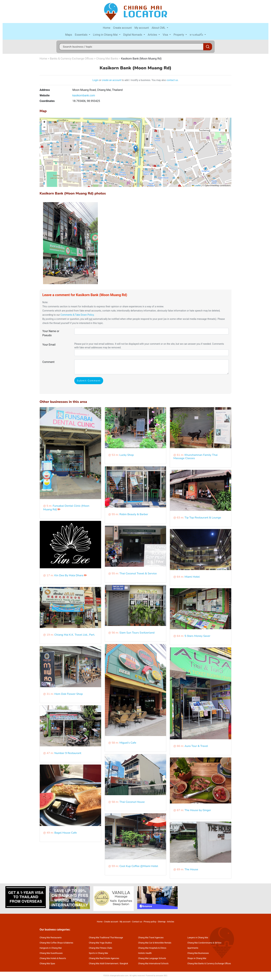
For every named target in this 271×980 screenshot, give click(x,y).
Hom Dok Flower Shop (68, 694)
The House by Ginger (198, 810)
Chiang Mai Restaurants (51, 938)
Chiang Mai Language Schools (152, 958)
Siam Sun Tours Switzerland (137, 633)
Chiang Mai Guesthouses (51, 953)
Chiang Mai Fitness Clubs (101, 948)
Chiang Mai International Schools (153, 964)
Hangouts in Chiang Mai (51, 948)
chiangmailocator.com (119, 976)
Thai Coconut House (132, 802)
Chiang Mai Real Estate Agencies (104, 958)
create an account (111, 80)
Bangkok (124, 964)
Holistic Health (145, 953)
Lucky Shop (127, 455)
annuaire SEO (162, 976)
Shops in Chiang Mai (197, 958)
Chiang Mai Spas (47, 964)
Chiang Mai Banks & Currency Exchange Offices (209, 964)
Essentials (81, 35)
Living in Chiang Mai (106, 35)
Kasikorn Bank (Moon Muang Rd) (141, 59)
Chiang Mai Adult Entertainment (104, 964)
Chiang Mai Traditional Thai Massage (106, 938)
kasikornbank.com (84, 95)
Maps (69, 35)
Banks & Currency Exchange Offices (72, 59)
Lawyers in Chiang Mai (198, 938)
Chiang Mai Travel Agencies (151, 938)
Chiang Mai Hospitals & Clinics (152, 948)
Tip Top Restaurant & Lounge (203, 518)
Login (95, 80)
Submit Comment (89, 381)
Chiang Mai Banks (107, 59)
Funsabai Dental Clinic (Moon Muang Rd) (66, 508)
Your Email (49, 345)
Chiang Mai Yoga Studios (100, 943)
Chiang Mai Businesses (198, 953)
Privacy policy (150, 922)
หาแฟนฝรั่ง (197, 35)
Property (179, 35)
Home (107, 28)
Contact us (137, 922)
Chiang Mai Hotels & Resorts (53, 958)
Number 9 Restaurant (68, 753)
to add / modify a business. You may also (144, 80)
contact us (172, 80)
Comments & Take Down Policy (77, 315)
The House (191, 869)
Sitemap (162, 922)
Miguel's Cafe (128, 743)
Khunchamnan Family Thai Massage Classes (195, 457)
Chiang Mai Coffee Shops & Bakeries (56, 943)
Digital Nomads (133, 35)
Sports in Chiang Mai (98, 953)
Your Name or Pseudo (51, 333)
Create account (122, 28)
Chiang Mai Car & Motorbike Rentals (155, 943)
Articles (153, 35)
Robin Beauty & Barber (134, 514)
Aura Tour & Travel (196, 746)
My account (142, 28)
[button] (136, 149)
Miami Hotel (192, 577)
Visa (166, 35)
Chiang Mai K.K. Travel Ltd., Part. (75, 635)
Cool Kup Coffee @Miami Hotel (139, 866)
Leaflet (196, 186)
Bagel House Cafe (66, 833)
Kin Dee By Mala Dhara (69, 575)
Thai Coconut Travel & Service (138, 573)
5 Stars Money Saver (197, 636)
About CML (159, 28)
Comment (48, 362)
